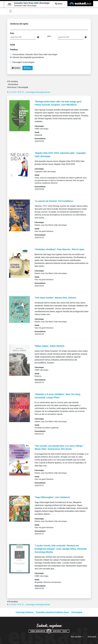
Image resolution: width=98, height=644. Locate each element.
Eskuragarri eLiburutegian (24, 62)
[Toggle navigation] (11, 11)
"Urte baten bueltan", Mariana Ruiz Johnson (55, 298)
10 (22, 92)
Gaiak (13, 45)
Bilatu (59, 4)
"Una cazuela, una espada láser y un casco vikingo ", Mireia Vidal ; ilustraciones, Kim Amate (59, 447)
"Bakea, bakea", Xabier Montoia (50, 346)
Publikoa (14, 50)
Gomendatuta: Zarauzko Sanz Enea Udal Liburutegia (35, 54)
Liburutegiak (77, 612)
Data (12, 33)
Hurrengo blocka (43, 92)
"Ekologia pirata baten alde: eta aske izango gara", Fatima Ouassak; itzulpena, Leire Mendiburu (58, 103)
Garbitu (16, 68)
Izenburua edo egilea (19, 24)
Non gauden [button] (76, 637)
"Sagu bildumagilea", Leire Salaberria (52, 497)
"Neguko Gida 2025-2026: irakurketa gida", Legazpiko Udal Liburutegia (60, 155)
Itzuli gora (92, 637)
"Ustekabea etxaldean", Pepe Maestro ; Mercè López (60, 249)
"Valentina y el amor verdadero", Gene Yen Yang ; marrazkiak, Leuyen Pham (58, 396)
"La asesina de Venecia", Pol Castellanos (54, 201)
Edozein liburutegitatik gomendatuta (28, 57)
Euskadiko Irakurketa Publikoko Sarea (52, 612)
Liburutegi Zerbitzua (25, 612)
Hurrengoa (31, 92)
